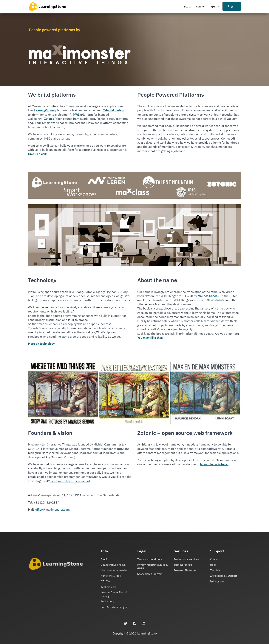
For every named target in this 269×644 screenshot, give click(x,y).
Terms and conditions (150, 559)
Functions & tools (111, 576)
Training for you (183, 565)
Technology (108, 601)
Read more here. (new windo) (70, 481)
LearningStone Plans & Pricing (114, 594)
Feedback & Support (224, 576)
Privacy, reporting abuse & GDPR (153, 567)
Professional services (186, 559)
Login (232, 6)
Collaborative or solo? (114, 565)
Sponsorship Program (150, 574)
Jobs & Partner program (115, 607)
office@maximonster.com (52, 509)
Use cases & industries (114, 570)
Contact (201, 7)
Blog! (187, 7)
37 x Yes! (106, 581)
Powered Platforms (185, 570)
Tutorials (215, 570)
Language (217, 581)
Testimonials (108, 587)
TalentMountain (113, 110)
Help (213, 565)
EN (217, 8)
